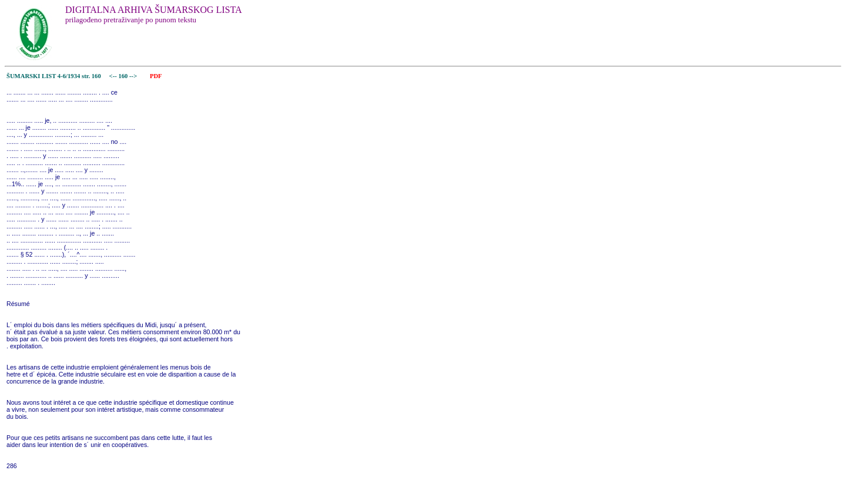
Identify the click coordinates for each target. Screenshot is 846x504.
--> (134, 76)
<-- (113, 76)
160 (124, 76)
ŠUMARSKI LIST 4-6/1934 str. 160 (54, 76)
